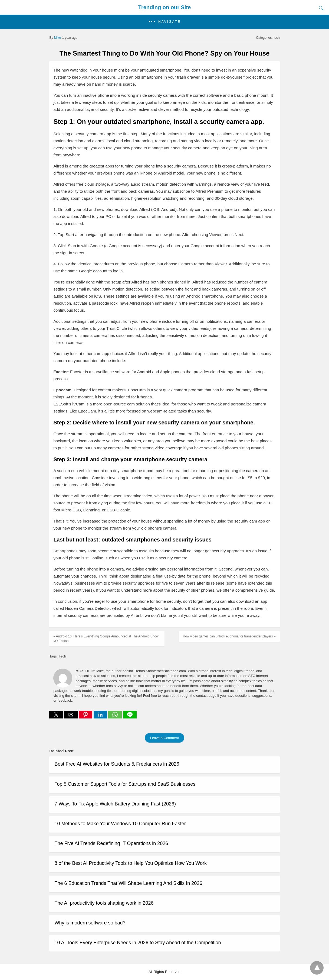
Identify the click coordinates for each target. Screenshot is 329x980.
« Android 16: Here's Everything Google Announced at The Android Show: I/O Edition (106, 639)
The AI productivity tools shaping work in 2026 (104, 903)
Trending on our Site (164, 7)
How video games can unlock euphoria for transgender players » (229, 636)
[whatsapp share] (116, 717)
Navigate (170, 22)
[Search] (320, 8)
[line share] (130, 717)
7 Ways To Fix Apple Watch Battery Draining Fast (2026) (115, 804)
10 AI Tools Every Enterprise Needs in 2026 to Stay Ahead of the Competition (138, 943)
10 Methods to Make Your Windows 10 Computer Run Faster (120, 824)
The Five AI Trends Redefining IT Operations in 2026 (111, 843)
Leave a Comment (164, 738)
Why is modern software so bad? (90, 923)
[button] (164, 22)
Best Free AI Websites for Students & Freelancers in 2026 (117, 764)
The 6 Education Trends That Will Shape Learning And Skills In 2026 (128, 883)
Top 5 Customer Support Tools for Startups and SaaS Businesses (125, 784)
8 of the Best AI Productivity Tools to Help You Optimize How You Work (131, 863)
